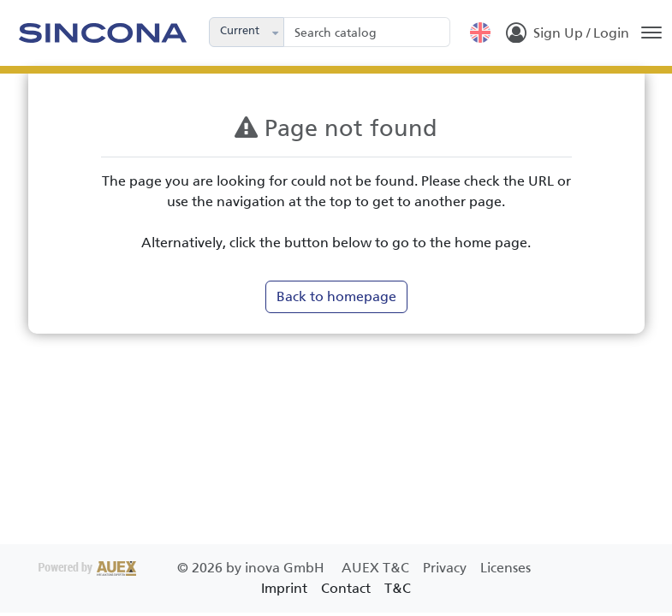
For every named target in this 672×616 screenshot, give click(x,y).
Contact (346, 588)
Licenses (505, 568)
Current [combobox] (240, 31)
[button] (277, 32)
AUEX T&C (377, 568)
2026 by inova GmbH (183, 568)
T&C (398, 588)
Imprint (284, 588)
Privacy (446, 568)
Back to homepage (336, 296)
